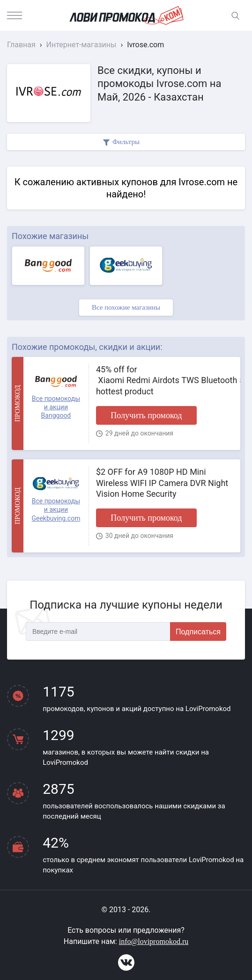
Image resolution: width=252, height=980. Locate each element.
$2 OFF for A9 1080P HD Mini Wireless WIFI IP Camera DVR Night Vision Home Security (162, 483)
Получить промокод (146, 415)
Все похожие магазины (126, 307)
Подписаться (198, 632)
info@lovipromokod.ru (154, 941)
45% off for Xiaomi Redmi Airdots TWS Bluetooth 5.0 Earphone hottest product (165, 380)
